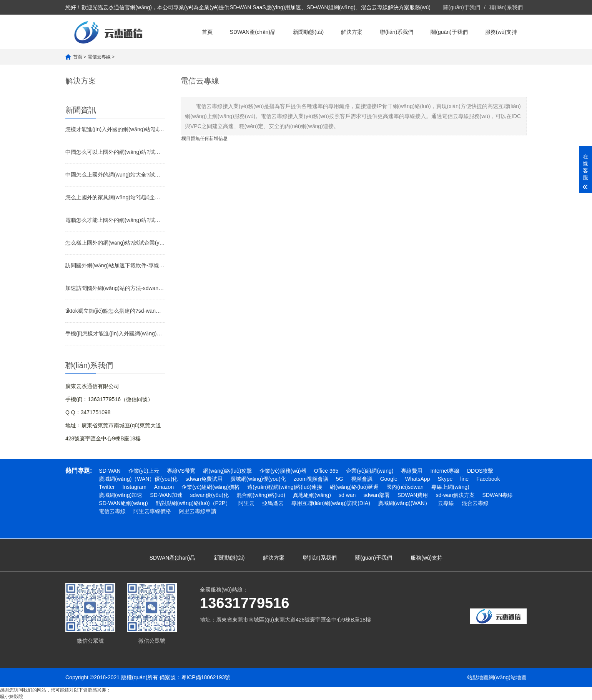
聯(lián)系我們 (506, 7)
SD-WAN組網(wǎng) (123, 503)
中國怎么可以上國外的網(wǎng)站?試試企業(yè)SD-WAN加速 (115, 152)
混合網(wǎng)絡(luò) (261, 495)
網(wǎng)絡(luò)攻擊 (227, 471)
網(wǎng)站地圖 (508, 677)
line (464, 479)
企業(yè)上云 (144, 471)
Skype (445, 479)
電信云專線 (99, 57)
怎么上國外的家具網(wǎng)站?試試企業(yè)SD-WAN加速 (115, 197)
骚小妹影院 (12, 697)
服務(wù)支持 (501, 32)
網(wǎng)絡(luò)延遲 (354, 487)
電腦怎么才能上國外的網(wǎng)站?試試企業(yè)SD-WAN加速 (115, 220)
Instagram (135, 487)
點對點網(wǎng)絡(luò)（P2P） (193, 503)
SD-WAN (110, 471)
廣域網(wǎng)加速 (121, 495)
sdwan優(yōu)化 (210, 495)
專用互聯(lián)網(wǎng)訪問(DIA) (331, 503)
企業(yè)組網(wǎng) (370, 471)
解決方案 (352, 32)
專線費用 (412, 471)
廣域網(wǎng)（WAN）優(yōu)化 (138, 479)
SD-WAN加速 (166, 495)
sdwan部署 (376, 495)
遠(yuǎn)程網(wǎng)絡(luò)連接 (285, 487)
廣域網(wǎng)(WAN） (404, 503)
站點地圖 (478, 677)
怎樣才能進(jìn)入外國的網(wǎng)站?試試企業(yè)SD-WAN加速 (115, 129)
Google (389, 479)
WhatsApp (418, 479)
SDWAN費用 (413, 495)
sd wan (347, 495)
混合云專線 (475, 503)
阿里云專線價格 (152, 511)
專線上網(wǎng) (450, 487)
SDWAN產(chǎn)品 (253, 32)
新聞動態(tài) (308, 32)
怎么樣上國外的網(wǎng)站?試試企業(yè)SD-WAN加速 (115, 243)
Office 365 (326, 471)
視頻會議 (362, 479)
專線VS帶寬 (181, 471)
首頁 (207, 32)
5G (340, 479)
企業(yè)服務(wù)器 (283, 471)
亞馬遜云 (273, 503)
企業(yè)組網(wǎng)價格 (210, 487)
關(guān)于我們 (462, 7)
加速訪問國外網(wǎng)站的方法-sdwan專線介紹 (115, 288)
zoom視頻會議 (311, 479)
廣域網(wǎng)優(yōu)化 (258, 479)
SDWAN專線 (498, 495)
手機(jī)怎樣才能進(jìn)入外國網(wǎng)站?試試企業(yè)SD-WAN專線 (115, 333)
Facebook (488, 479)
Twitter (107, 487)
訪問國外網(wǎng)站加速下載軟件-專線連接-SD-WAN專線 (115, 265)
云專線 (446, 503)
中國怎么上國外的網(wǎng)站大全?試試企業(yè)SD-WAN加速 (115, 175)
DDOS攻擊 (480, 471)
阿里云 (246, 503)
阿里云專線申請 (198, 511)
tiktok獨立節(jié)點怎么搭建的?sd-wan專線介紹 (115, 311)
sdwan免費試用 (204, 479)
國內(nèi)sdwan (405, 487)
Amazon (164, 487)
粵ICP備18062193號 (206, 677)
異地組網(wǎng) (312, 495)
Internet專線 (445, 471)
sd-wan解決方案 (455, 495)
